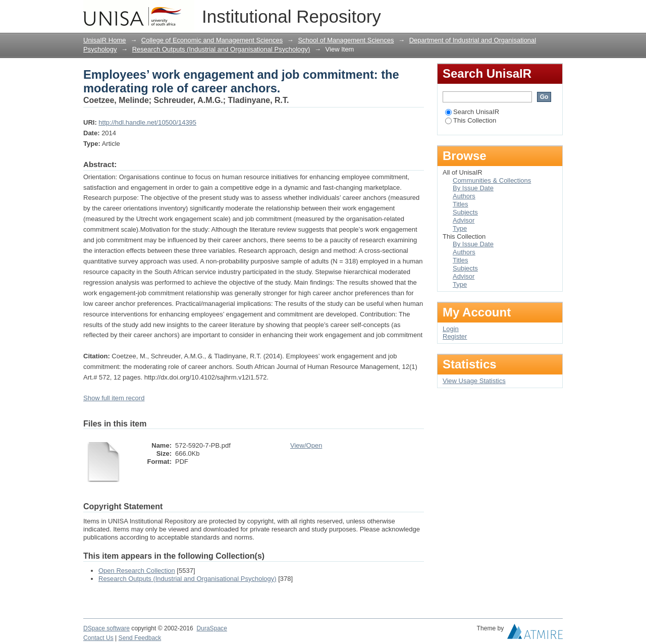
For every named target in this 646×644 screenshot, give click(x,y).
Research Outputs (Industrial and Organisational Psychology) (221, 49)
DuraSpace (211, 628)
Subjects (465, 212)
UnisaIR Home (105, 40)
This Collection (471, 120)
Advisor (464, 220)
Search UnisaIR (472, 112)
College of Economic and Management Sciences (212, 40)
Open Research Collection (137, 571)
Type (460, 228)
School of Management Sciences (346, 40)
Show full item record (114, 398)
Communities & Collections (492, 180)
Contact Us (98, 638)
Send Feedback (140, 638)
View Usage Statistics (474, 381)
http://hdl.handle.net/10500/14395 (147, 122)
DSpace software (106, 628)
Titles (461, 204)
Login (555, 12)
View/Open (306, 445)
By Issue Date (473, 188)
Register (455, 336)
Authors (464, 196)
